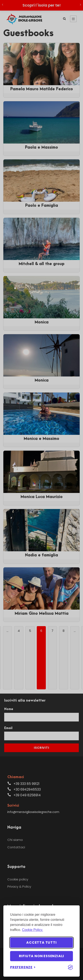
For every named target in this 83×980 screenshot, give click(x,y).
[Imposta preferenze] (23, 967)
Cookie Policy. (33, 930)
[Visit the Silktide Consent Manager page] (70, 967)
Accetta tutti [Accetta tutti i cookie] (41, 942)
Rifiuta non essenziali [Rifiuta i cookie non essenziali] (42, 956)
